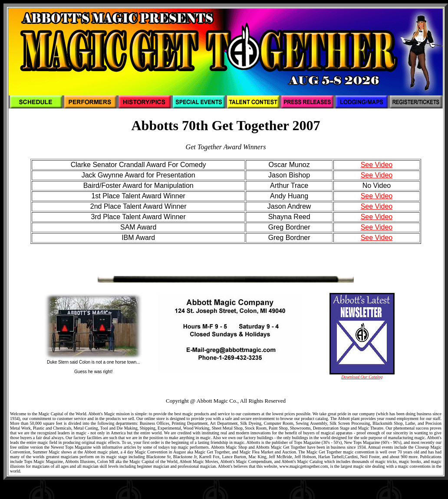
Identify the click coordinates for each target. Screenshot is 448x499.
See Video (377, 165)
